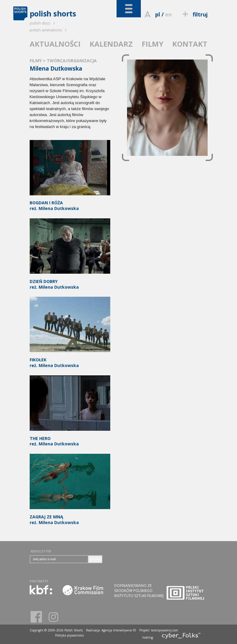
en (168, 14)
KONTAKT (190, 44)
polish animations (49, 30)
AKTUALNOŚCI (55, 44)
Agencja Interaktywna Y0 (119, 630)
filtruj (194, 14)
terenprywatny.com (164, 630)
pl (158, 14)
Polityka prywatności (70, 635)
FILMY (153, 44)
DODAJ (95, 559)
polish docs (43, 23)
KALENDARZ (111, 44)
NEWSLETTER (41, 551)
